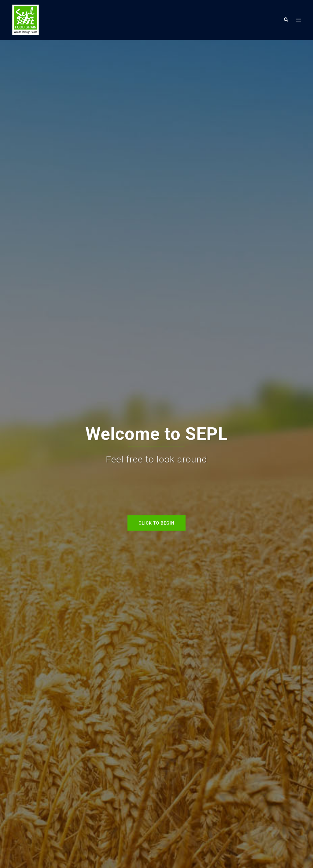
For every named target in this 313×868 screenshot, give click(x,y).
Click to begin (156, 523)
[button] (286, 20)
